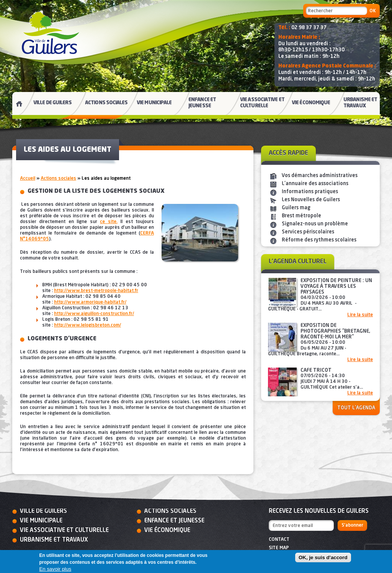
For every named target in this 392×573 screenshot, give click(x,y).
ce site (108, 222)
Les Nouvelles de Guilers (311, 200)
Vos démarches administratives (320, 176)
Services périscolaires (308, 232)
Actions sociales (58, 179)
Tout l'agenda (356, 408)
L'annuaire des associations (315, 184)
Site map (279, 548)
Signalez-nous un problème (315, 224)
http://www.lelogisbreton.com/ (87, 325)
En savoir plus (55, 569)
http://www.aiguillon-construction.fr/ (94, 314)
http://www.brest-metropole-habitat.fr (96, 291)
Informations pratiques (310, 192)
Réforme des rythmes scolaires (319, 240)
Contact (279, 540)
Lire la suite (360, 315)
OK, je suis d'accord (323, 557)
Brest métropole (301, 216)
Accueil (28, 179)
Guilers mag (296, 208)
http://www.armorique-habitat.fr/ (90, 302)
